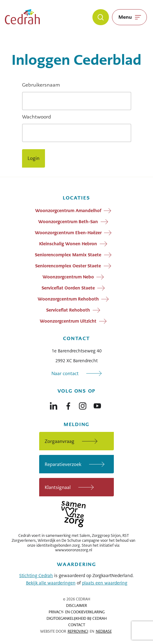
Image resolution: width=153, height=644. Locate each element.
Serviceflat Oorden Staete (68, 288)
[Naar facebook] (68, 405)
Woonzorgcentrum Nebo (68, 277)
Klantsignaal (58, 487)
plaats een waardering (105, 583)
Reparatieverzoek (63, 464)
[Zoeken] (101, 17)
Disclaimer (76, 606)
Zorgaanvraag (60, 441)
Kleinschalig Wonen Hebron (68, 244)
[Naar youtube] (97, 405)
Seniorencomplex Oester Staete (68, 266)
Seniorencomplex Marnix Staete (68, 255)
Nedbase (104, 631)
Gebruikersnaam (41, 85)
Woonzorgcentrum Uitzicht (68, 321)
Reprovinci (78, 631)
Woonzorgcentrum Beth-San (68, 222)
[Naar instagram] (83, 405)
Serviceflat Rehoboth (68, 310)
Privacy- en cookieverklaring (77, 612)
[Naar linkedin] (54, 405)
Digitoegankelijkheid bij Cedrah (77, 619)
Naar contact (65, 373)
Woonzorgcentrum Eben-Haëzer (68, 233)
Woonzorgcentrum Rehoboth (68, 299)
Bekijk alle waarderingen (51, 583)
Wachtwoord (37, 117)
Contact (77, 625)
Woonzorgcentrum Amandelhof (68, 211)
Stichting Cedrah (36, 576)
